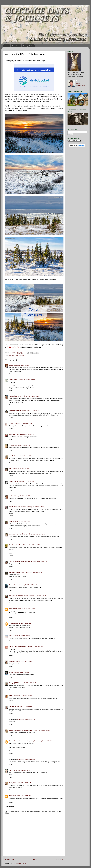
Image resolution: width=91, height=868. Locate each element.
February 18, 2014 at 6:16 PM (23, 456)
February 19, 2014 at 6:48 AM (22, 636)
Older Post (59, 859)
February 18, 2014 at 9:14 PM (38, 561)
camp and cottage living (17, 572)
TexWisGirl (13, 434)
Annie (11, 623)
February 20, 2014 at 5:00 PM (22, 770)
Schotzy (12, 423)
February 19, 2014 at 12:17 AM (28, 585)
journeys (12, 356)
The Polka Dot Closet (16, 545)
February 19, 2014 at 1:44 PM (23, 706)
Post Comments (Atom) (20, 863)
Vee (10, 469)
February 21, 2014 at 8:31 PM (22, 796)
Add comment (10, 807)
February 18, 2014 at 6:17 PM (21, 469)
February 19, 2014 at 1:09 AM (27, 609)
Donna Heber (13, 380)
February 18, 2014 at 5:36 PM (21, 445)
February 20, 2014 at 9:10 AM (26, 759)
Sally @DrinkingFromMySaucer (19, 561)
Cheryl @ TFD (14, 683)
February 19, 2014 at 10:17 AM (23, 672)
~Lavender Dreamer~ (16, 396)
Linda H (12, 706)
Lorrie (11, 365)
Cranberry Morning (15, 411)
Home (7, 46)
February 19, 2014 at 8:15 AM (35, 647)
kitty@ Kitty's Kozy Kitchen (18, 647)
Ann (10, 445)
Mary (11, 770)
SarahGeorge (13, 609)
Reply (11, 374)
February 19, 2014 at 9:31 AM (24, 661)
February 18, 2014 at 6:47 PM (22, 496)
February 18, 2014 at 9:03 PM (36, 534)
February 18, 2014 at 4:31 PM (32, 396)
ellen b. (11, 696)
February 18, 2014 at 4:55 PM (23, 423)
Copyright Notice (28, 46)
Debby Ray (13, 481)
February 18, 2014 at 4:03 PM (22, 365)
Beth (11, 521)
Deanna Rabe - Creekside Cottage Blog (21, 741)
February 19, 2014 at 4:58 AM (22, 623)
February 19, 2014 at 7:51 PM (43, 741)
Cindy (11, 783)
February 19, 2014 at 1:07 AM (38, 596)
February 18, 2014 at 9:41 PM (33, 572)
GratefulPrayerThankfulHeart (18, 534)
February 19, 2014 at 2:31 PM (26, 719)
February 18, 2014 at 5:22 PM (25, 434)
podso (11, 496)
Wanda (11, 456)
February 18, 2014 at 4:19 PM (27, 380)
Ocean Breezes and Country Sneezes (21, 730)
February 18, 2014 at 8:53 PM (21, 521)
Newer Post (9, 859)
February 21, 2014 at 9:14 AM (22, 783)
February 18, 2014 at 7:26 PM (36, 507)
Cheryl (11, 672)
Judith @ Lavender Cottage (18, 507)
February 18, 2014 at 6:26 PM (25, 481)
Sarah (11, 796)
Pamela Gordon (14, 585)
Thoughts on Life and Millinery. (19, 596)
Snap (11, 636)
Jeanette (12, 661)
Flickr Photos (16, 46)
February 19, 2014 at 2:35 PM (42, 730)
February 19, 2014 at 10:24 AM (27, 683)
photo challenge (20, 356)
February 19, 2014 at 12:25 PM (23, 696)
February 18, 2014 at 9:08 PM (32, 545)
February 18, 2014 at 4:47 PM (30, 411)
